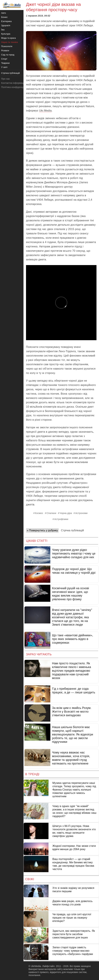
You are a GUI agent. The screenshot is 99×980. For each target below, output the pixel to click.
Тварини (5, 63)
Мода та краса (8, 38)
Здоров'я (6, 25)
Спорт (4, 59)
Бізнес (4, 17)
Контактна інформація (13, 83)
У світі (4, 67)
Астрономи (81, 513)
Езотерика (6, 21)
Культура (6, 34)
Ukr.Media (45, 111)
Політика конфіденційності (16, 87)
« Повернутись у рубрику (42, 530)
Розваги (5, 50)
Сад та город (8, 55)
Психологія (7, 46)
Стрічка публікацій (72, 530)
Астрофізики (61, 519)
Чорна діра (66, 513)
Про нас (6, 79)
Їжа (3, 30)
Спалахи (51, 513)
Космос (39, 513)
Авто (4, 13)
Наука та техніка (9, 42)
